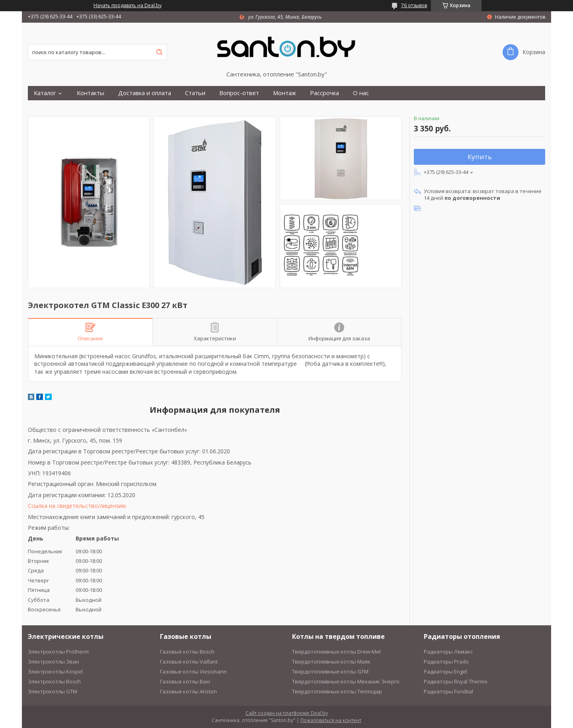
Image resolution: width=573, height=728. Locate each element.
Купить (480, 157)
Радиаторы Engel (445, 671)
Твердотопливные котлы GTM (330, 671)
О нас (361, 93)
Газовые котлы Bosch (187, 652)
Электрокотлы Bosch (54, 681)
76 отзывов (414, 5)
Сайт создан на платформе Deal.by (287, 713)
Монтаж (285, 93)
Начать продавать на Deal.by (128, 6)
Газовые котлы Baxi (185, 681)
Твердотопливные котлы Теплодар (337, 691)
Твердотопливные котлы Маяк (331, 662)
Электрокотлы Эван (54, 662)
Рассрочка (325, 93)
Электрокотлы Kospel (55, 671)
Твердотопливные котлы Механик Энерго (346, 681)
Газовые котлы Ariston (188, 691)
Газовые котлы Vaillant (189, 662)
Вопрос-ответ (239, 93)
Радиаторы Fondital (448, 691)
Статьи (195, 93)
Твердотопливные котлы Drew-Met (336, 652)
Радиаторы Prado (446, 662)
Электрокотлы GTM (53, 691)
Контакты (91, 93)
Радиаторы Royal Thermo (456, 681)
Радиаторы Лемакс (448, 652)
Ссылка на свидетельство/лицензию (77, 506)
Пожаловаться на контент (331, 720)
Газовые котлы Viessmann (193, 671)
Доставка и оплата (145, 93)
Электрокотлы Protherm (58, 652)
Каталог (45, 93)
